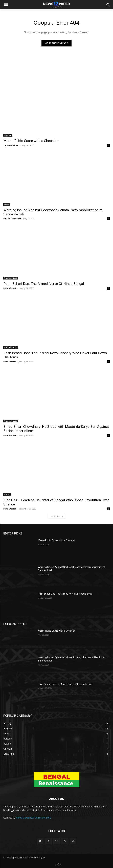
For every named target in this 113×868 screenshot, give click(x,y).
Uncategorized (11, 278)
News (7, 204)
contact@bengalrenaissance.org (34, 818)
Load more (56, 516)
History (7, 494)
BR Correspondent (12, 219)
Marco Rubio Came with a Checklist (31, 141)
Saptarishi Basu (11, 145)
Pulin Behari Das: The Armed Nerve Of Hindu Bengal (44, 284)
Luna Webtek (10, 288)
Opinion (8, 135)
